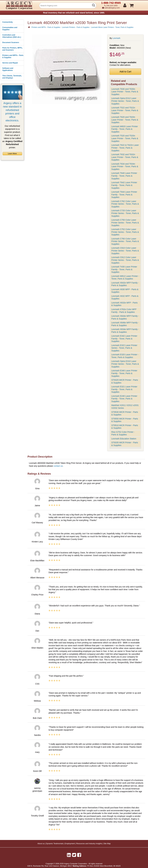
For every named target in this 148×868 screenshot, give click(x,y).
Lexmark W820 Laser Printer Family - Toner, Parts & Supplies (125, 129)
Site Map (107, 844)
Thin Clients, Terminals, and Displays (12, 77)
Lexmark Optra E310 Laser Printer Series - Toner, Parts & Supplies (125, 364)
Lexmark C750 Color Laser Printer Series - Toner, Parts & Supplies (125, 223)
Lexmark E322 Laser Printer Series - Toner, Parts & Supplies (124, 348)
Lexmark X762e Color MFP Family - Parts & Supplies (124, 311)
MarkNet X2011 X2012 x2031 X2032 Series (125, 407)
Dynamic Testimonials (55, 844)
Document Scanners (11, 42)
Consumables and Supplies (10, 29)
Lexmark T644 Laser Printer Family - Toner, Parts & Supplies (124, 195)
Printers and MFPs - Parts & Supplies (13, 56)
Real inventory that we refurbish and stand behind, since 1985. (74, 13)
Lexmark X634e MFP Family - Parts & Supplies (125, 331)
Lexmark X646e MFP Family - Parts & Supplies (125, 324)
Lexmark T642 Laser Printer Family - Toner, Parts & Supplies (124, 185)
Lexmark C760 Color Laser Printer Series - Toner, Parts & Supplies (125, 241)
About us (41, 844)
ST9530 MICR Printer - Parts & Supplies (125, 413)
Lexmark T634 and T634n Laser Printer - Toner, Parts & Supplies (125, 167)
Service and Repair (10, 63)
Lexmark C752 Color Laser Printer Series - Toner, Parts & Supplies (125, 232)
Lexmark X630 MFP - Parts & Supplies (125, 291)
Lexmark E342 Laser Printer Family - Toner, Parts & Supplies (124, 339)
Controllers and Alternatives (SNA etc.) (12, 36)
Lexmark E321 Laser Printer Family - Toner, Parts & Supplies (124, 389)
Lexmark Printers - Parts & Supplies (76, 27)
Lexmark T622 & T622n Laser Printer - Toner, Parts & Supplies (125, 148)
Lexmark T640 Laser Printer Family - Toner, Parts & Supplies (124, 176)
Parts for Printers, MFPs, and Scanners (12, 49)
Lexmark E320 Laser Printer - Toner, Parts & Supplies (125, 356)
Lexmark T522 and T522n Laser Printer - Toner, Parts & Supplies (125, 110)
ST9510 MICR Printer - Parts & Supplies (125, 427)
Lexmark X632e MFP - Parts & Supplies (125, 304)
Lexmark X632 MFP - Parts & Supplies (125, 297)
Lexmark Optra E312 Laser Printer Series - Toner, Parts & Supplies (125, 101)
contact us (58, 466)
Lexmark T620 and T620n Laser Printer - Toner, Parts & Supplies (125, 120)
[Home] (29, 27)
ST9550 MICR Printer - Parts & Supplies (125, 420)
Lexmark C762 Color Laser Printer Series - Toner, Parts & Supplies (125, 204)
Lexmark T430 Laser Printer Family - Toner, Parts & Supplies (124, 269)
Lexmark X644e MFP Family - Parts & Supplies (125, 317)
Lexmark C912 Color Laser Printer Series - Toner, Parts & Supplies (125, 260)
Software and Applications (8, 69)
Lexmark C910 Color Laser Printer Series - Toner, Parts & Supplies (125, 251)
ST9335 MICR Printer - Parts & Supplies (125, 444)
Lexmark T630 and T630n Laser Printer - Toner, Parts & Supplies (125, 92)
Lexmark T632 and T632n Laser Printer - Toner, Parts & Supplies (125, 157)
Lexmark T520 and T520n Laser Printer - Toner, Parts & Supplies (125, 138)
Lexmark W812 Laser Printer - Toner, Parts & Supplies (125, 277)
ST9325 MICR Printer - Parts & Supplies (125, 381)
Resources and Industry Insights (89, 844)
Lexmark (116, 38)
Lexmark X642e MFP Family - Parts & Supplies (125, 284)
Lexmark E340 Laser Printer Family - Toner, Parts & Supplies (124, 373)
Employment (70, 844)
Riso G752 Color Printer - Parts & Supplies (123, 433)
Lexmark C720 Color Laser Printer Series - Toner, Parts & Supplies (125, 213)
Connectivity (8, 22)
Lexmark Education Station (124, 439)
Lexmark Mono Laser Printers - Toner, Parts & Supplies (112, 27)
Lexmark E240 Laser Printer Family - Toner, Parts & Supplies (124, 399)
